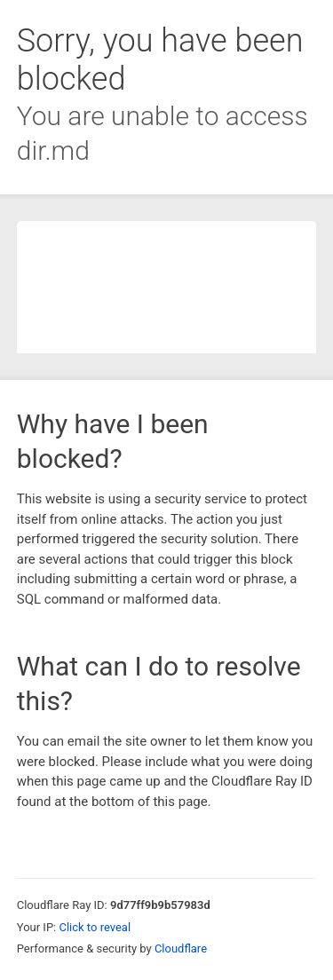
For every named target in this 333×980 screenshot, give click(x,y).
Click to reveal (95, 927)
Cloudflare (181, 948)
